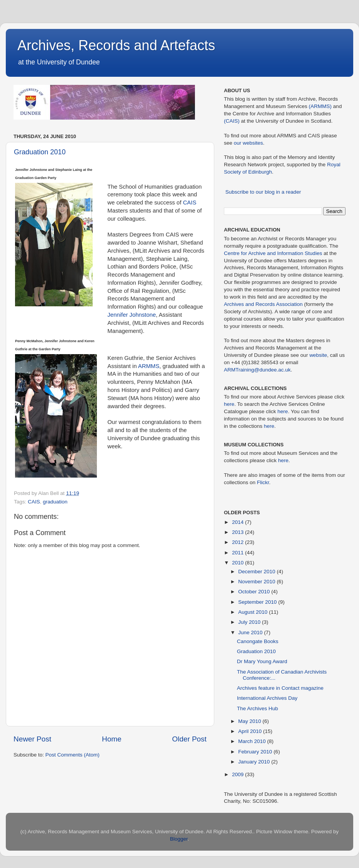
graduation (55, 502)
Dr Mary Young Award (262, 661)
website (318, 355)
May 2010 (250, 721)
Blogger (179, 839)
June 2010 (251, 632)
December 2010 (257, 572)
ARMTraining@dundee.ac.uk (257, 370)
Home (112, 739)
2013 (239, 532)
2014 (239, 522)
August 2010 (254, 612)
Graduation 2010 (40, 152)
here (229, 404)
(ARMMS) (320, 106)
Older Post (189, 739)
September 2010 (258, 602)
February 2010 (256, 752)
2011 (239, 553)
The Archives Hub (258, 708)
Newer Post (32, 739)
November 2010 (257, 582)
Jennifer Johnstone (131, 315)
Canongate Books (258, 641)
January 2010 (255, 762)
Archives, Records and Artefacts (116, 45)
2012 (239, 542)
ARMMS (149, 366)
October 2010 (255, 592)
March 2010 (253, 741)
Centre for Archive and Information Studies (273, 253)
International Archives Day (267, 698)
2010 (239, 563)
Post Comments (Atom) (73, 755)
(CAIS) (232, 121)
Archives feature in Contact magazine (280, 688)
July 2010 (250, 622)
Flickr (263, 482)
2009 (239, 774)
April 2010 (251, 731)
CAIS (190, 203)
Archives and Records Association (263, 304)
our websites (249, 143)
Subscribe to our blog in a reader (263, 192)
